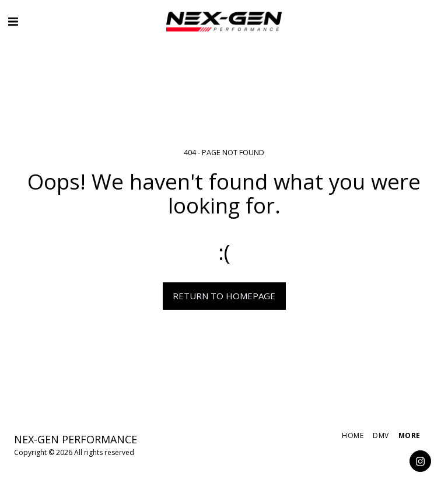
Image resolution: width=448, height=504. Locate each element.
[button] (13, 21)
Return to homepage (224, 296)
